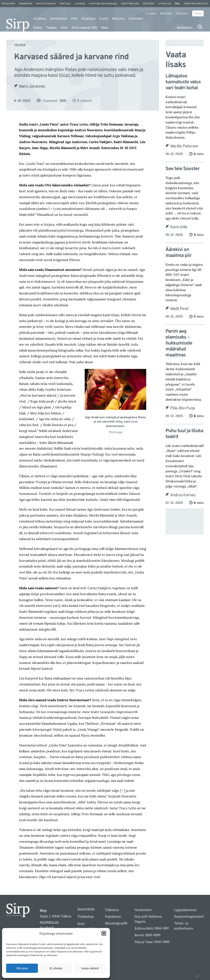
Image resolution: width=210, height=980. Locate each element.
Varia (104, 28)
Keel (64, 28)
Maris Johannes (32, 87)
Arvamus (40, 19)
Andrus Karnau (183, 495)
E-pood (151, 13)
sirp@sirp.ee (49, 922)
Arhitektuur (59, 19)
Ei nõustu (56, 968)
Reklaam (166, 13)
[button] (104, 933)
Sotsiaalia (135, 19)
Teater (38, 28)
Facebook (47, 928)
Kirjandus (89, 19)
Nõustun (22, 968)
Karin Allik (179, 227)
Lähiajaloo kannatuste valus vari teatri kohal (183, 82)
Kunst (104, 19)
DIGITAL (201, 976)
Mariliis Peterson (184, 146)
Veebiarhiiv (185, 28)
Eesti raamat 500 (84, 28)
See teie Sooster (183, 169)
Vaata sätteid (90, 968)
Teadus (52, 28)
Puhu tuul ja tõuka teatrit (184, 434)
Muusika (118, 19)
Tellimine (182, 13)
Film (74, 19)
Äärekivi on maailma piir (179, 253)
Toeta (198, 13)
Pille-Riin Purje (183, 408)
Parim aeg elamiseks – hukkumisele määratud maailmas (179, 343)
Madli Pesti (179, 309)
